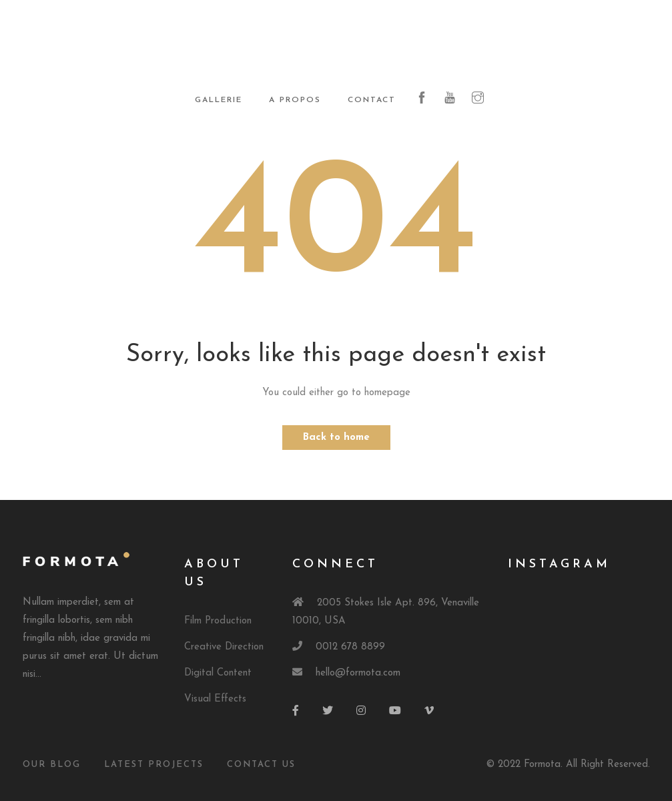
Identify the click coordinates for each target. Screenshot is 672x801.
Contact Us (261, 765)
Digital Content (218, 673)
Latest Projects (154, 765)
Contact (372, 100)
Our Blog (52, 765)
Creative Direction (224, 647)
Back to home (336, 438)
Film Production (218, 621)
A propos (295, 100)
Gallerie (219, 100)
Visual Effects (215, 699)
